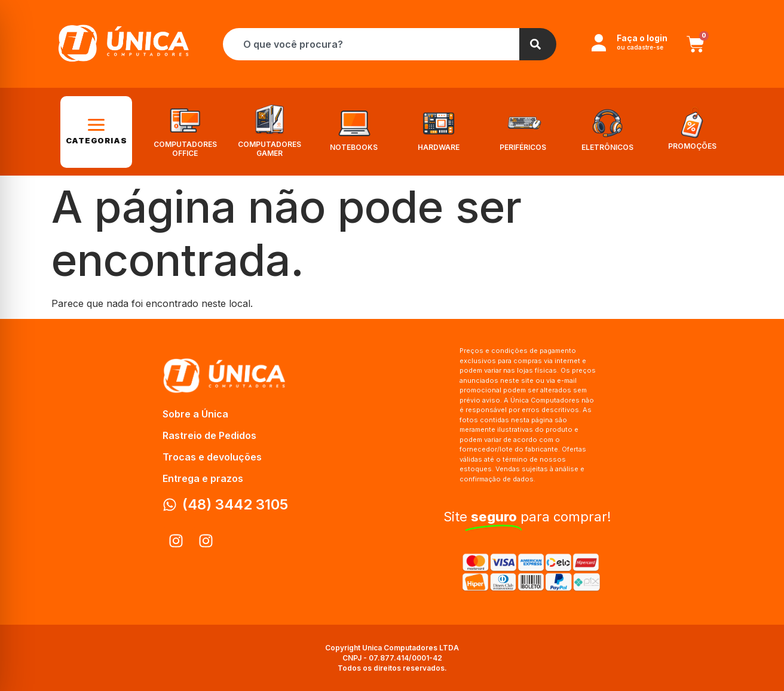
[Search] (538, 44)
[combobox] (371, 44)
